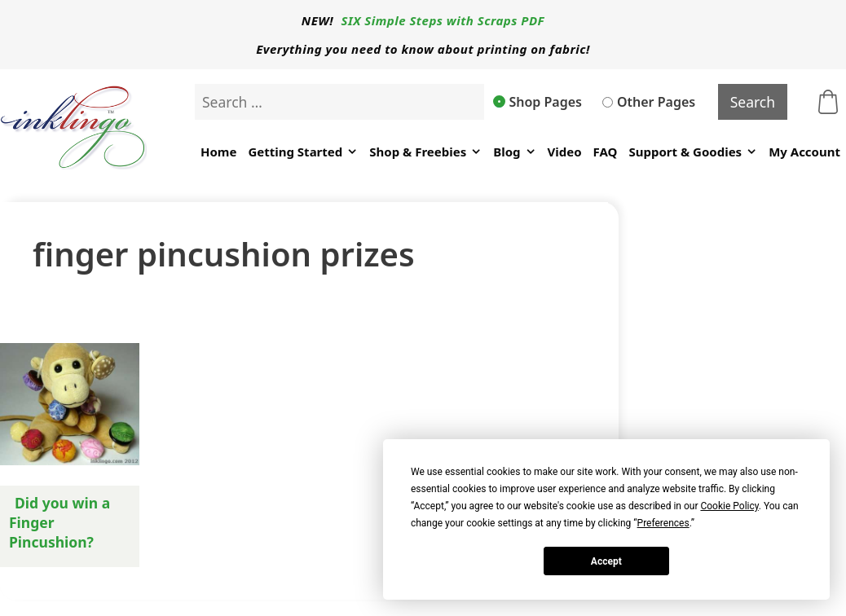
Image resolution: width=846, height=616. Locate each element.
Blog (514, 152)
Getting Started (303, 152)
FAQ (606, 152)
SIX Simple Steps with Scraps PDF (443, 20)
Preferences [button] (663, 523)
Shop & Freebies (425, 152)
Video (565, 152)
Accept (606, 561)
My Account (804, 152)
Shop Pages (538, 102)
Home (218, 152)
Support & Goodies (693, 152)
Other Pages (649, 102)
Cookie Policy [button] (729, 506)
